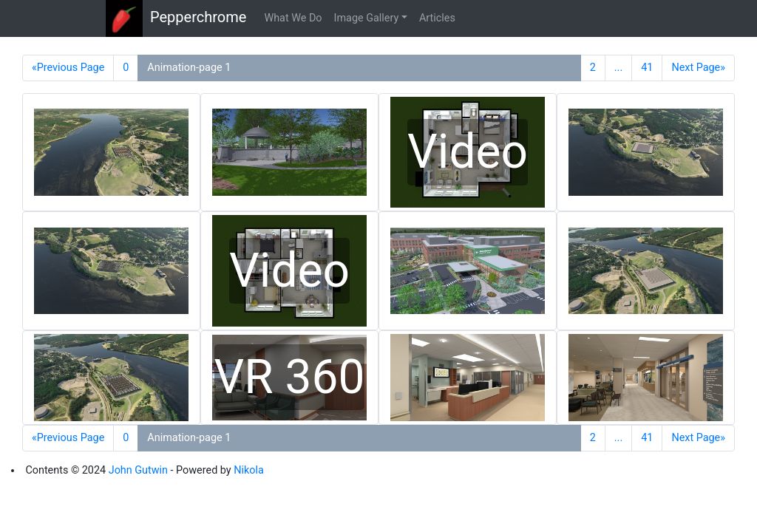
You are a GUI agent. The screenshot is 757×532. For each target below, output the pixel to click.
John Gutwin (138, 470)
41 (647, 68)
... (618, 68)
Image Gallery (367, 18)
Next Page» (698, 68)
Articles (437, 18)
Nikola (249, 470)
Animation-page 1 (189, 68)
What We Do (293, 18)
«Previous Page (68, 68)
